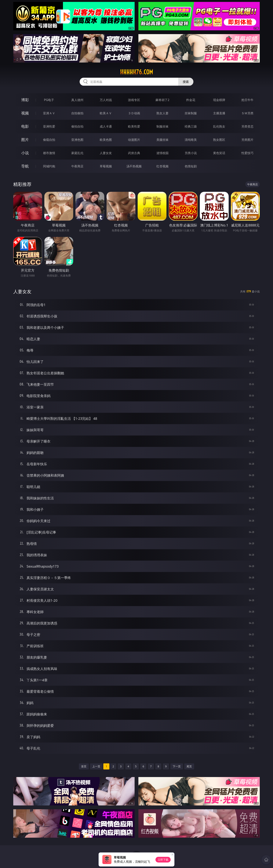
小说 (25, 153)
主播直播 (219, 113)
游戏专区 (134, 100)
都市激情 (49, 153)
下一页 (177, 766)
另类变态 (247, 126)
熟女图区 (219, 140)
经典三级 (191, 126)
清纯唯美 (191, 140)
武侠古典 (134, 153)
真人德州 (77, 100)
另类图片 (247, 140)
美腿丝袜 (162, 140)
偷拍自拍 (77, 126)
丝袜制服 (191, 113)
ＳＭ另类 (247, 113)
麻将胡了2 (162, 100)
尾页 (189, 766)
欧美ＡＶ (106, 113)
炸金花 (191, 100)
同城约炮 (49, 166)
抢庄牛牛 (247, 100)
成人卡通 (106, 126)
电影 (25, 126)
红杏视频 (162, 166)
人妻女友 (106, 153)
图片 (25, 140)
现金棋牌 (219, 100)
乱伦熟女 (219, 126)
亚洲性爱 (49, 126)
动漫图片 (134, 140)
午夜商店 (77, 166)
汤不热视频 (134, 166)
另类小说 (191, 153)
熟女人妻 (162, 113)
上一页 (96, 766)
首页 (84, 766)
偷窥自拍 (49, 140)
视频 (25, 113)
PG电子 (49, 100)
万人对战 (106, 100)
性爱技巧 (247, 153)
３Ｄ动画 (134, 113)
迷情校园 (162, 153)
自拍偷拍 (77, 113)
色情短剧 (191, 166)
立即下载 (163, 860)
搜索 (186, 82)
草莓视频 (106, 166)
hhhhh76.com (136, 72)
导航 (25, 166)
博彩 (25, 100)
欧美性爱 (134, 126)
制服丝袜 (162, 126)
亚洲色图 (77, 140)
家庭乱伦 (77, 153)
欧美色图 (106, 140)
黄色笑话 (219, 153)
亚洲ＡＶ (49, 113)
